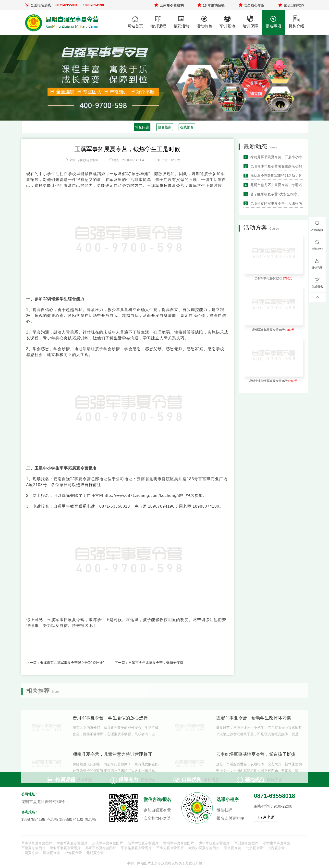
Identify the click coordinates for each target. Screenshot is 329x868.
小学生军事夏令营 (277, 843)
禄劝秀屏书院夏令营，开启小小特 (276, 157)
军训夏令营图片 (246, 843)
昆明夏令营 (95, 853)
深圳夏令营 (51, 853)
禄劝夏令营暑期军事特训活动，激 (276, 176)
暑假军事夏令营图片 (65, 848)
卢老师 (266, 817)
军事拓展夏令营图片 (136, 848)
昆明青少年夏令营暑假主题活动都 (276, 166)
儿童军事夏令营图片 (101, 848)
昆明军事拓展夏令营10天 (273, 330)
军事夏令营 (232, 848)
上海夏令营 (276, 848)
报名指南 (165, 127)
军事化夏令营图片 (170, 848)
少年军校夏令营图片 (214, 843)
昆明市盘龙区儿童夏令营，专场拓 (276, 185)
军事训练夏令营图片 (37, 843)
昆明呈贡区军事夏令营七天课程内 (276, 203)
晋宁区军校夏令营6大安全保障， (275, 194)
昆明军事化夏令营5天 (273, 278)
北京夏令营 (254, 848)
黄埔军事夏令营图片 (179, 843)
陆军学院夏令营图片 (143, 843)
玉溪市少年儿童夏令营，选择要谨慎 (156, 663)
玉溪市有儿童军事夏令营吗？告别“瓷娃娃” (72, 663)
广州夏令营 (30, 853)
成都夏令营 (73, 853)
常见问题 (142, 127)
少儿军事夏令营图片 (108, 843)
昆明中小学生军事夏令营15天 (273, 381)
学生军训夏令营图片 (72, 843)
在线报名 (187, 127)
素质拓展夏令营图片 (204, 848)
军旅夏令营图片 (33, 848)
